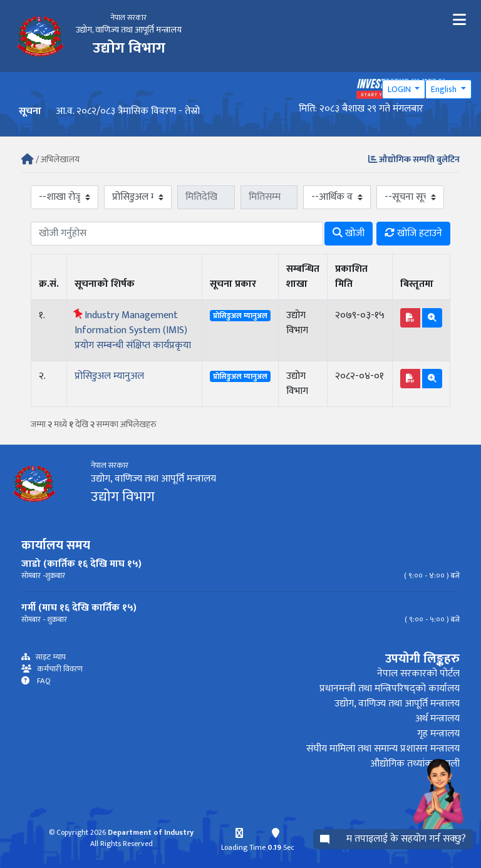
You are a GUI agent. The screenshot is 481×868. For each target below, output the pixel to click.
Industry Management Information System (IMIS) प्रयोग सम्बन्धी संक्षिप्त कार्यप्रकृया (133, 330)
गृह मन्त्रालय (438, 734)
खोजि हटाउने (413, 233)
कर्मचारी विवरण (57, 669)
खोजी (349, 233)
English (445, 89)
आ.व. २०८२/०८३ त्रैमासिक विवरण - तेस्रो (128, 111)
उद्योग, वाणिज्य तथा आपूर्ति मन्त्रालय (397, 704)
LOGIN (400, 89)
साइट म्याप (48, 657)
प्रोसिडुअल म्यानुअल (109, 376)
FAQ (40, 681)
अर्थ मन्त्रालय (437, 719)
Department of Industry (151, 832)
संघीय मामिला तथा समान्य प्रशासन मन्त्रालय (383, 749)
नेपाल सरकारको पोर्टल (418, 674)
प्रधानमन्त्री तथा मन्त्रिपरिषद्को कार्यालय (390, 689)
